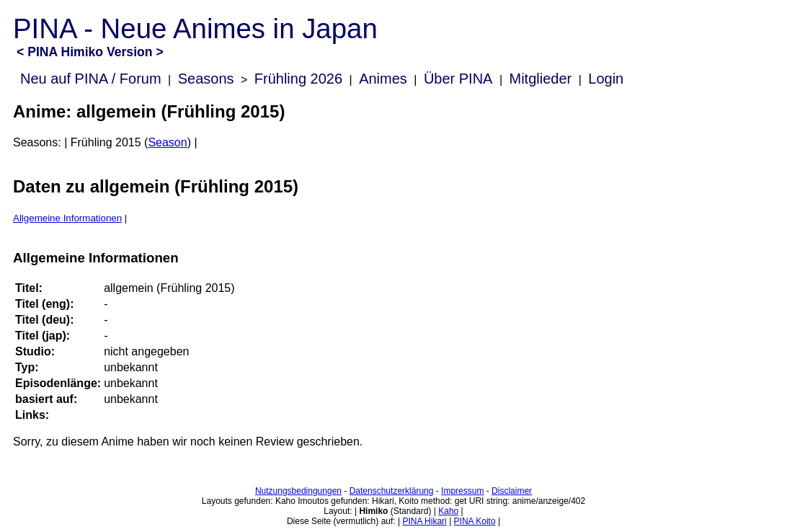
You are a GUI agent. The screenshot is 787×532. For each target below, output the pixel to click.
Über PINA (458, 79)
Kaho (448, 511)
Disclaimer (512, 491)
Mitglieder (541, 79)
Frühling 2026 (298, 79)
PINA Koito (475, 521)
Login (606, 79)
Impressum (462, 491)
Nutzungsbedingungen (298, 491)
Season (167, 142)
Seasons (206, 79)
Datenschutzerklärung (392, 491)
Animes (383, 79)
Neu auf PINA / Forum (91, 79)
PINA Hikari (424, 521)
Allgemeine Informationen (67, 218)
